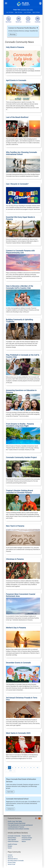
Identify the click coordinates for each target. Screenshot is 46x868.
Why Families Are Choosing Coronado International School (21, 153)
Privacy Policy (12, 862)
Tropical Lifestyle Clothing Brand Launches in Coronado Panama (19, 492)
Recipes (10, 846)
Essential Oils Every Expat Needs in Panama (20, 218)
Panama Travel (26, 836)
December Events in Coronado (18, 663)
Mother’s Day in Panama (16, 628)
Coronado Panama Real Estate (17, 823)
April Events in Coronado (16, 80)
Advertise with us (13, 859)
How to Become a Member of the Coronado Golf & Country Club (20, 287)
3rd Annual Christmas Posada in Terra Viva (22, 699)
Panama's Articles (27, 838)
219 (10, 771)
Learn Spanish (12, 840)
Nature (24, 841)
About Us (10, 857)
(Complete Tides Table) (27, 10)
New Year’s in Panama (15, 526)
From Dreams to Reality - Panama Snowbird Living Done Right (20, 425)
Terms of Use (11, 864)
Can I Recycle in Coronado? (17, 184)
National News (12, 838)
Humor (10, 848)
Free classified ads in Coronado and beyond (20, 825)
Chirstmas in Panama (15, 559)
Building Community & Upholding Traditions (19, 321)
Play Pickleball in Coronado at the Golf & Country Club (23, 356)
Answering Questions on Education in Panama (21, 391)
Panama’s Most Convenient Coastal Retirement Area (21, 595)
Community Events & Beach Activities (18, 829)
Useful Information (13, 841)
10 (37, 768)
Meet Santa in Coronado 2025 (18, 733)
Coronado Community (14, 836)
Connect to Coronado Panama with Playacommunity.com (20, 252)
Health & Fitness (12, 844)
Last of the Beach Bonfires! (17, 117)
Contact (10, 855)
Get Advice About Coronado (16, 861)
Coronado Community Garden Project (21, 457)
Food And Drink (26, 840)
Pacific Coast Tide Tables (15, 821)
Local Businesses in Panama (16, 827)
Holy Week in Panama (15, 47)
